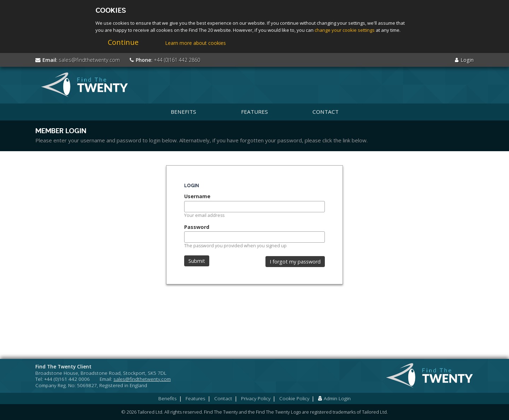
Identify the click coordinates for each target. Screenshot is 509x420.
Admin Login (334, 398)
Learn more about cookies (195, 43)
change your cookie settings (345, 30)
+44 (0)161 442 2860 (177, 60)
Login (464, 60)
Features (255, 112)
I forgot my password (295, 262)
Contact (326, 112)
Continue (123, 42)
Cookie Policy (294, 398)
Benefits (183, 112)
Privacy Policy (256, 398)
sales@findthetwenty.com (89, 60)
